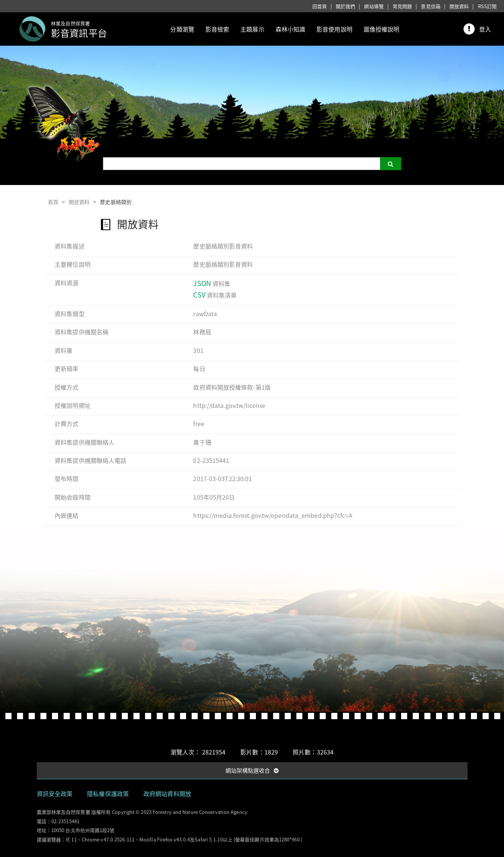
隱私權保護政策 (108, 793)
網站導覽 (374, 6)
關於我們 (345, 6)
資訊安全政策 (55, 793)
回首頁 (320, 6)
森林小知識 (291, 29)
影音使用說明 (334, 29)
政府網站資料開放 (167, 793)
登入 (485, 29)
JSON (202, 283)
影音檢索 (217, 29)
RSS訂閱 (487, 6)
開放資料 (459, 6)
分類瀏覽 (182, 29)
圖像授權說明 (382, 29)
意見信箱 (430, 6)
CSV (199, 295)
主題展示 (252, 29)
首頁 (53, 202)
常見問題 (402, 6)
